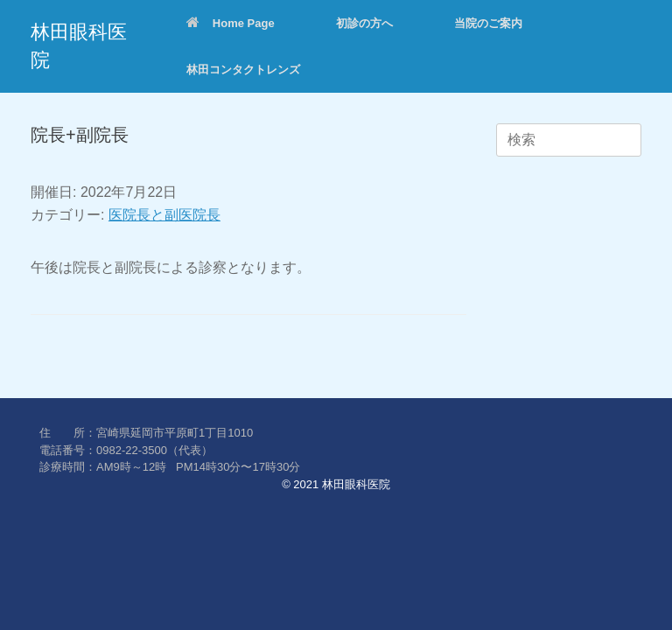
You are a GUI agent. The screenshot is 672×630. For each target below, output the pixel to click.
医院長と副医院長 (164, 215)
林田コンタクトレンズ (243, 70)
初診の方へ (364, 23)
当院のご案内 (488, 23)
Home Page (231, 23)
